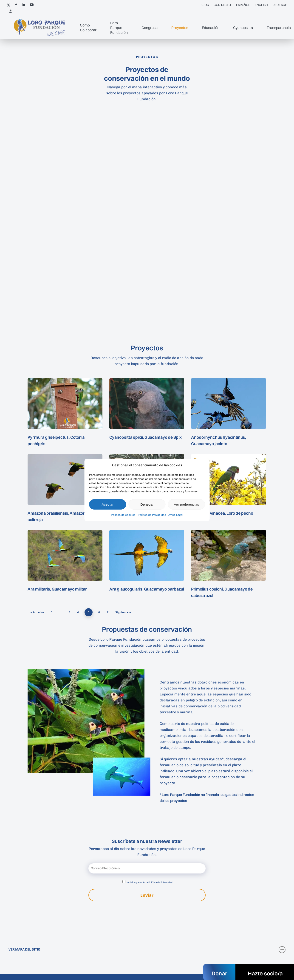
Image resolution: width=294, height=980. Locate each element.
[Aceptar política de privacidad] (124, 882)
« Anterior (37, 612)
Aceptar (107, 504)
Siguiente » (123, 612)
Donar (219, 973)
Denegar (147, 504)
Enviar (147, 895)
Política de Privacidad (152, 515)
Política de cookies (123, 515)
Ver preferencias (186, 504)
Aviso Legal (176, 515)
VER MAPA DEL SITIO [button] (147, 950)
